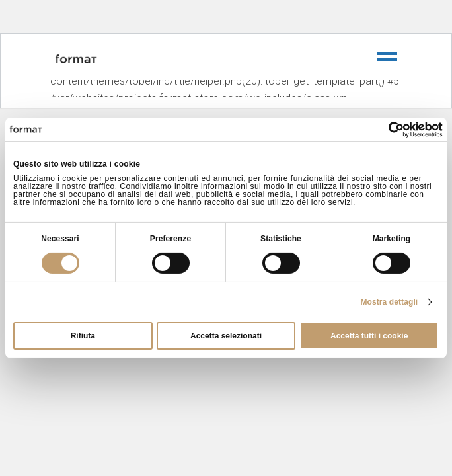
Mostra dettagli (389, 302)
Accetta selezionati (226, 336)
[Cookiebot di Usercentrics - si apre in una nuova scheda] (385, 130)
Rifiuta (83, 336)
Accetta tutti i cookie (369, 336)
